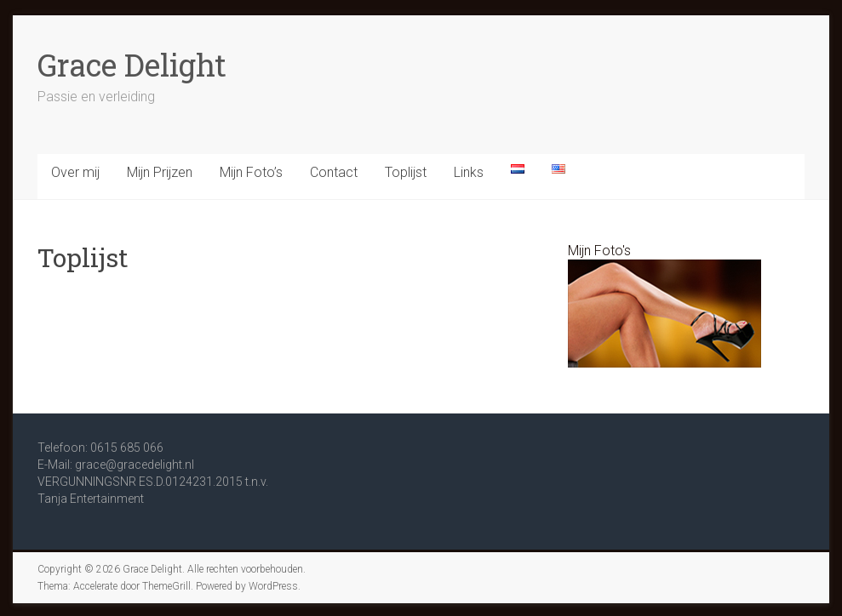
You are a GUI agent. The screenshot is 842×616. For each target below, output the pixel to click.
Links (469, 172)
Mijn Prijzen (160, 172)
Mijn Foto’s (251, 172)
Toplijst (406, 172)
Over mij (75, 172)
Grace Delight (132, 65)
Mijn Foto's (599, 251)
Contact (334, 172)
